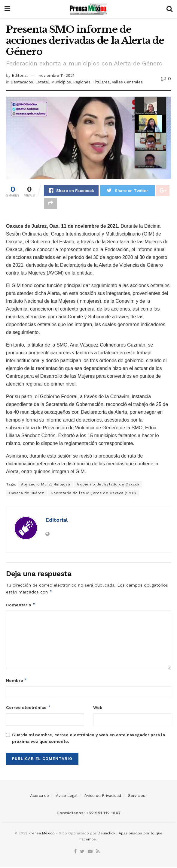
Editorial (20, 75)
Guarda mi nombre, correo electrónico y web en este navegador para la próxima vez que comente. (88, 739)
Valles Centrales (127, 82)
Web (98, 708)
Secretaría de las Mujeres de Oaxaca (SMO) (93, 494)
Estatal (42, 82)
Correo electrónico (28, 708)
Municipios (61, 82)
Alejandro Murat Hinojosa (46, 485)
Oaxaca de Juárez (26, 494)
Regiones (82, 82)
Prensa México (42, 834)
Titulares (101, 82)
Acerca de (40, 796)
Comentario (21, 605)
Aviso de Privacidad (103, 796)
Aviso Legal (67, 796)
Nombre (17, 681)
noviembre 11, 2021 (56, 75)
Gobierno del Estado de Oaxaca (108, 485)
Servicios (137, 796)
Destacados (22, 82)
